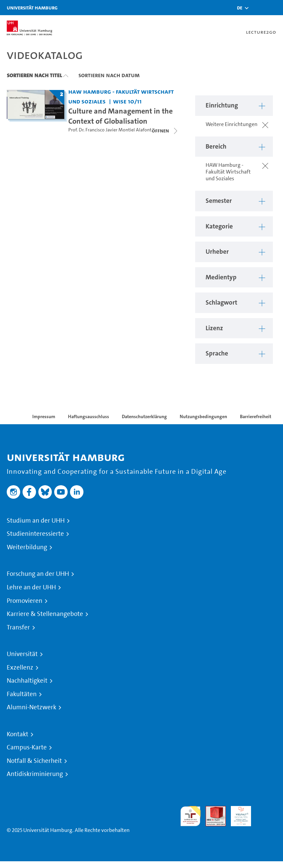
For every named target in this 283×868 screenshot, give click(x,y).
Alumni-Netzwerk (31, 707)
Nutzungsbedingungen (203, 416)
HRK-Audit (237, 814)
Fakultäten (22, 694)
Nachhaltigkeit (27, 681)
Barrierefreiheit (256, 416)
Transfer (18, 627)
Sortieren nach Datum (109, 75)
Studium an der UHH (36, 521)
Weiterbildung (27, 547)
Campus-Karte (27, 747)
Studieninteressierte (35, 534)
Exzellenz (20, 668)
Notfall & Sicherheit (34, 761)
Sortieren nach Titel (34, 75)
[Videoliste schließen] (165, 131)
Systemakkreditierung (266, 810)
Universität (22, 654)
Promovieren (25, 601)
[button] (240, 8)
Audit (212, 810)
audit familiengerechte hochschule (190, 816)
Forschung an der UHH (38, 574)
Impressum (44, 416)
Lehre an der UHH (31, 587)
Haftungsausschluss (89, 416)
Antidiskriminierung (35, 774)
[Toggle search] (258, 8)
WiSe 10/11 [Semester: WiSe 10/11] (127, 101)
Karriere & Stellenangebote (45, 614)
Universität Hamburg (32, 8)
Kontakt (17, 734)
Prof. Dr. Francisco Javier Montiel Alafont (110, 130)
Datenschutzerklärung (144, 416)
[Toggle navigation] (275, 8)
